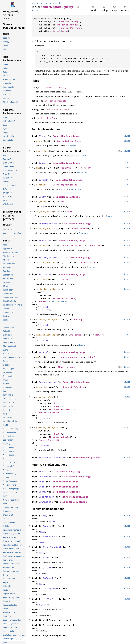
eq (37, 357)
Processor (44, 418)
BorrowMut (49, 537)
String (75, 22)
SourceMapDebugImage (66, 136)
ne (37, 367)
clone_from (43, 151)
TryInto (52, 599)
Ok (53, 301)
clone (39, 141)
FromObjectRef (48, 224)
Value (65, 31)
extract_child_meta (48, 319)
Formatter (66, 168)
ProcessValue (47, 382)
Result (88, 168)
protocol (56, 3)
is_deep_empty (44, 211)
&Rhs (61, 367)
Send (42, 482)
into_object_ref (46, 262)
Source (35, 10)
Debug (42, 163)
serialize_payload (47, 289)
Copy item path (78, 7)
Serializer (45, 310)
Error (64, 301)
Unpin (42, 492)
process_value (44, 397)
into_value (43, 279)
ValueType (79, 387)
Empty (42, 197)
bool (63, 202)
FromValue (45, 241)
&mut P (58, 406)
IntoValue (45, 274)
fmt (38, 168)
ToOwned (48, 578)
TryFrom (52, 589)
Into (50, 568)
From (46, 558)
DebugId (74, 25)
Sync (42, 487)
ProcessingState (60, 409)
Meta (57, 403)
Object (57, 31)
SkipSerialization (64, 298)
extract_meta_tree (47, 335)
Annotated (64, 22)
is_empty (41, 202)
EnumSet (68, 387)
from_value (43, 245)
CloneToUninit (52, 547)
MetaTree (101, 335)
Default (44, 180)
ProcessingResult (49, 412)
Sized (45, 307)
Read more (71, 146)
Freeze (43, 472)
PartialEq (45, 352)
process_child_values (49, 428)
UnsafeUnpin (46, 497)
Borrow (47, 526)
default (41, 185)
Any (45, 516)
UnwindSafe (46, 502)
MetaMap (78, 319)
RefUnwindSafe (48, 477)
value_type (43, 387)
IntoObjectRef (48, 257)
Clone (42, 136)
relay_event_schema (41, 3)
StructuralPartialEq (52, 458)
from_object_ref (46, 228)
